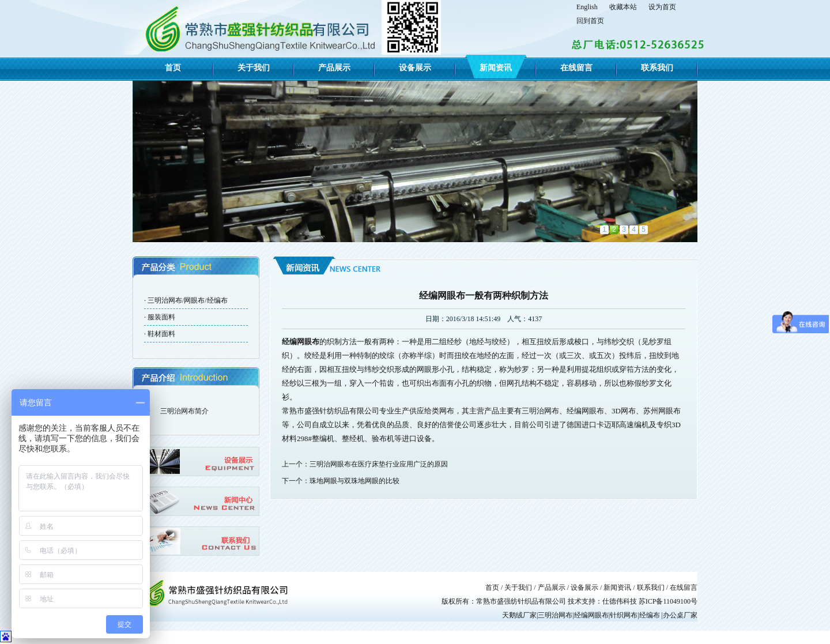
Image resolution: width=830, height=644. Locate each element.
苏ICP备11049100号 (668, 601)
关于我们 (254, 68)
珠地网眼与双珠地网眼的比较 (354, 481)
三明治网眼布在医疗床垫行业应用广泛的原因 (379, 464)
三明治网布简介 (184, 411)
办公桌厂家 (680, 615)
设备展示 (415, 68)
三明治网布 (555, 615)
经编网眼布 (301, 342)
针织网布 (624, 615)
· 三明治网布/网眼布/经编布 (186, 300)
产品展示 (334, 68)
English (587, 7)
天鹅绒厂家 (519, 615)
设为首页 (662, 7)
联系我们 (657, 68)
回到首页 (590, 21)
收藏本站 (623, 7)
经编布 (650, 615)
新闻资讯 (496, 68)
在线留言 (576, 68)
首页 (173, 68)
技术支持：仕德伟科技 (603, 601)
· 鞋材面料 (160, 334)
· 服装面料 (160, 317)
